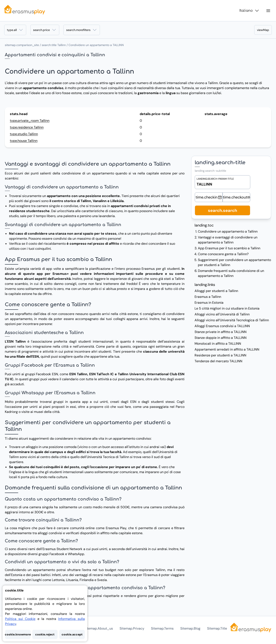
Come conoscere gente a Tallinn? (223, 254)
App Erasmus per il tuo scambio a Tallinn (229, 248)
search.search (222, 210)
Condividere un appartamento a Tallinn (228, 231)
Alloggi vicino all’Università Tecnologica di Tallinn (232, 320)
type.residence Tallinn (27, 127)
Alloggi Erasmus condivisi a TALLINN (222, 326)
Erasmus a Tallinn (208, 297)
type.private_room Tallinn (30, 121)
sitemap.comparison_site (22, 45)
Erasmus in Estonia (209, 303)
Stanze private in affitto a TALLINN (221, 332)
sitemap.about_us (99, 628)
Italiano (249, 11)
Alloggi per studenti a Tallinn (216, 291)
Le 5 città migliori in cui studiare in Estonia (227, 308)
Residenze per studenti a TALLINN (220, 355)
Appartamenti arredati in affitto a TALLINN (227, 349)
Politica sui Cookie (20, 619)
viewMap (263, 30)
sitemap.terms (162, 628)
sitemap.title (217, 628)
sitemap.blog (190, 628)
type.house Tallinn (24, 141)
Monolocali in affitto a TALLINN (218, 344)
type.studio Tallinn (24, 134)
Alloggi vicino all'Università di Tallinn (222, 314)
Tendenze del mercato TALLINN (218, 361)
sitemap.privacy (132, 628)
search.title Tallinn (54, 45)
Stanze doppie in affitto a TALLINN (221, 338)
